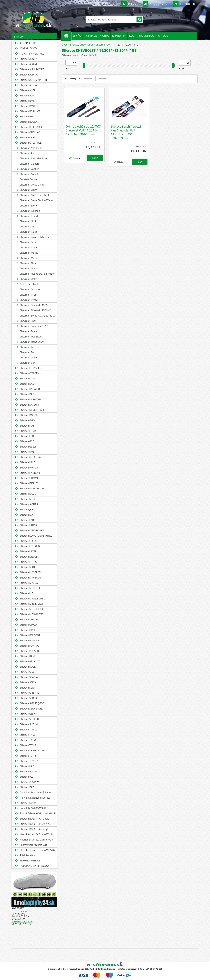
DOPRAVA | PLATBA (96, 36)
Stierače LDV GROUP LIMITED (36, 536)
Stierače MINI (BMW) (31, 604)
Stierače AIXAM (28, 64)
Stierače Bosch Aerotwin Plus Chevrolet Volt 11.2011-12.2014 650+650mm (127, 132)
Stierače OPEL (28, 630)
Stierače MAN (27, 567)
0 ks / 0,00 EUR (188, 4)
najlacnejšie (89, 79)
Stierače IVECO (28, 499)
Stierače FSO (27, 436)
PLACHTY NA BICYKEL (32, 54)
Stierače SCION (28, 682)
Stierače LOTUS (28, 562)
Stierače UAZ (27, 766)
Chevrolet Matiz (29, 258)
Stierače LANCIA (29, 525)
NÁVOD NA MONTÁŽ (142, 36)
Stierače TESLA (28, 745)
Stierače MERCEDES (31, 588)
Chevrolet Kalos (28, 232)
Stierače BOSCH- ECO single (35, 824)
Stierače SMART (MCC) (32, 703)
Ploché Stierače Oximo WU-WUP (38, 813)
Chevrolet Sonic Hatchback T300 (38, 316)
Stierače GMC (27, 452)
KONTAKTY (119, 36)
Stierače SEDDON (29, 693)
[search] (139, 20)
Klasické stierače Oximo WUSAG (37, 850)
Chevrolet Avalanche (31, 148)
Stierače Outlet (28, 803)
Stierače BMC (27, 101)
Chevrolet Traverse (30, 347)
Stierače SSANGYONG (32, 709)
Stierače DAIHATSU (30, 399)
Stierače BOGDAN (30, 122)
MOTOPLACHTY (28, 48)
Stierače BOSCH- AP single (35, 819)
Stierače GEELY (28, 447)
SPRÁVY (163, 36)
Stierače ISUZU (28, 494)
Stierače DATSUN (29, 405)
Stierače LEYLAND (30, 546)
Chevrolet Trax (28, 352)
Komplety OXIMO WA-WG (34, 808)
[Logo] (34, 19)
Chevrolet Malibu (29, 253)
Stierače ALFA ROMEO (32, 69)
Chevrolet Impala (29, 226)
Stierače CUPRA (29, 378)
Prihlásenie (134, 4)
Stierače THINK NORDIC (33, 750)
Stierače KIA (26, 515)
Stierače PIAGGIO (29, 640)
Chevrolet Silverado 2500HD (35, 310)
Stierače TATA (27, 735)
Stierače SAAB (28, 672)
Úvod (65, 45)
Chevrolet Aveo (28, 153)
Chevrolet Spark (29, 321)
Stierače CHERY (28, 137)
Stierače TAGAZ (28, 729)
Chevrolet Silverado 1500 (34, 305)
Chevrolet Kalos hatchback (34, 237)
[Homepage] (67, 36)
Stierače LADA (28, 520)
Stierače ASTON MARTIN (33, 80)
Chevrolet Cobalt (29, 174)
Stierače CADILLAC (30, 132)
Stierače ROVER (29, 667)
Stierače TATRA (28, 740)
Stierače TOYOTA (29, 761)
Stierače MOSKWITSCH (32, 614)
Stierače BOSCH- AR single (35, 829)
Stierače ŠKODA (28, 698)
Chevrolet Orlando (30, 289)
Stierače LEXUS (28, 541)
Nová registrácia (158, 4)
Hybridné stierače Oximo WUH (37, 840)
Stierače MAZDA (29, 583)
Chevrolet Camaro (30, 164)
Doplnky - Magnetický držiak (36, 792)
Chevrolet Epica (28, 205)
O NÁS (77, 36)
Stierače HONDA (29, 467)
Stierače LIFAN (28, 551)
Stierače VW (26, 777)
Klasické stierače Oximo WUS (36, 834)
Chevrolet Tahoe (29, 331)
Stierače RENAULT (30, 661)
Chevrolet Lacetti (29, 242)
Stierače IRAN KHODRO (33, 488)
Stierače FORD (28, 431)
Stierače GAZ (27, 441)
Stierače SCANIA (29, 677)
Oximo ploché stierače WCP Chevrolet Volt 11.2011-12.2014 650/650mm (84, 130)
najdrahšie (103, 79)
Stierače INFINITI (29, 483)
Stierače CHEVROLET (31, 143)
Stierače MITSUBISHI (31, 609)
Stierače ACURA (28, 59)
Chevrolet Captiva (29, 169)
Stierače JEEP (27, 509)
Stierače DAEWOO (30, 389)
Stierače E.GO (27, 420)
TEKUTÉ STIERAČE (30, 860)
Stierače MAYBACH (30, 578)
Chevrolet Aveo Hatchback (34, 158)
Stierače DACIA (28, 384)
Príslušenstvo (27, 855)
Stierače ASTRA (28, 85)
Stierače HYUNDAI (30, 473)
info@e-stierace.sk (22, 921)
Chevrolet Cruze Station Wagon (37, 200)
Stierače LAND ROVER (32, 530)
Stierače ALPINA (29, 75)
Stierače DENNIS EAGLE (33, 410)
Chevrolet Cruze (29, 190)
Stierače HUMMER (30, 478)
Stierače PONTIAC (30, 646)
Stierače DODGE (29, 415)
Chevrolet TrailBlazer (31, 336)
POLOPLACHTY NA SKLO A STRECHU (34, 866)
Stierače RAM (27, 656)
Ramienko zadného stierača (35, 798)
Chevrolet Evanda (29, 216)
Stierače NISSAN (29, 619)
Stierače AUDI (27, 90)
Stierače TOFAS (28, 756)
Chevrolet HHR (28, 221)
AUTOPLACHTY (28, 43)
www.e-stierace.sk (22, 911)
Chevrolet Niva (28, 263)
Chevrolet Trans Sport (32, 342)
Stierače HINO (28, 462)
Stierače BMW (28, 106)
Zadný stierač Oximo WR (33, 845)
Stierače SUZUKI (29, 724)
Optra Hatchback (29, 284)
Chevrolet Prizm (29, 295)
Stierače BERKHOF (30, 111)
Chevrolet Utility (29, 357)
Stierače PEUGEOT (30, 635)
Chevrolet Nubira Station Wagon (37, 274)
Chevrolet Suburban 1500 (34, 326)
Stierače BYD (27, 116)
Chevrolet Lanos (29, 247)
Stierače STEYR (28, 714)
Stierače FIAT (27, 426)
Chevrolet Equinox (30, 211)
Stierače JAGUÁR (29, 504)
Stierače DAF (27, 394)
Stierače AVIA (27, 95)
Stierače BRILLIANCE (31, 127)
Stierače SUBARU (29, 719)
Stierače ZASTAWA (30, 782)
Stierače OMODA (29, 625)
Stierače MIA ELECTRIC (32, 598)
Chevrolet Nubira (29, 268)
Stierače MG (26, 593)
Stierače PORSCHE (30, 651)
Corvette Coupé (28, 179)
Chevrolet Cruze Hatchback (35, 195)
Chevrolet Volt (28, 363)
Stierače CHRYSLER (31, 368)
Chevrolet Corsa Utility (32, 185)
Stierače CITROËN (30, 373)
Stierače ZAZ (27, 787)
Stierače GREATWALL (31, 457)
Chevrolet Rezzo (29, 300)
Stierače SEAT (27, 688)
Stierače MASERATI (30, 572)
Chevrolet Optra (29, 279)
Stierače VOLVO (28, 771)
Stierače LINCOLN (30, 557)
